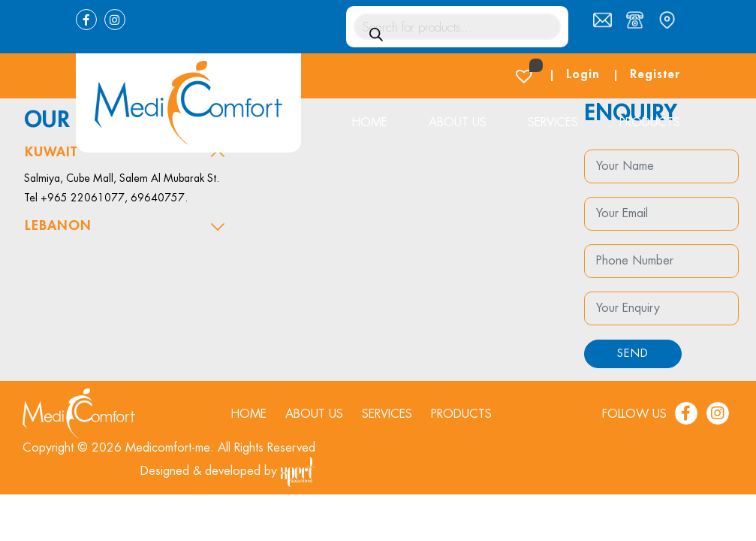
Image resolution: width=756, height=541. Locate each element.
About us (458, 122)
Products (650, 122)
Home (369, 122)
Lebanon (58, 225)
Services (553, 122)
